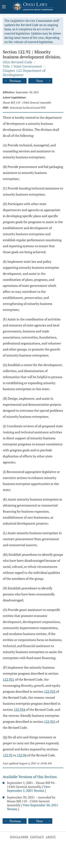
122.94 (22, 755)
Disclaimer (19, 837)
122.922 (50, 691)
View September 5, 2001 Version (29, 789)
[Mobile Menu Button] (4, 7)
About (51, 837)
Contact (37, 837)
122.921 (9, 679)
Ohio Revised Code (17, 62)
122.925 (50, 722)
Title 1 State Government (22, 66)
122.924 (19, 709)
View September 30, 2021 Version (33, 807)
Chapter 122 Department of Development (24, 73)
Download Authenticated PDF (28, 108)
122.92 (8, 755)
